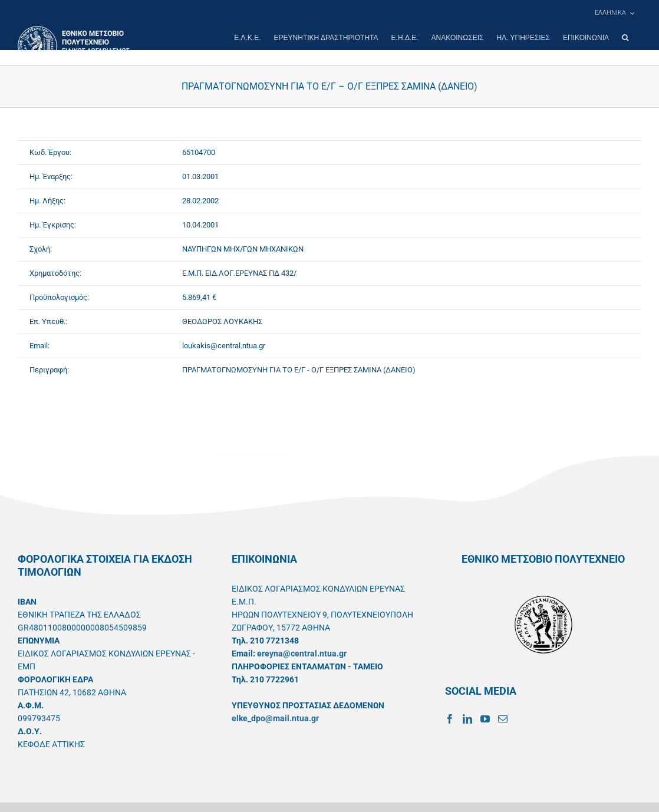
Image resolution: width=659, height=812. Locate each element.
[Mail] (503, 719)
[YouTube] (485, 719)
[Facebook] (450, 719)
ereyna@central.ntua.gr (302, 653)
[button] (625, 38)
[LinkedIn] (467, 719)
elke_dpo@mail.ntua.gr (275, 718)
